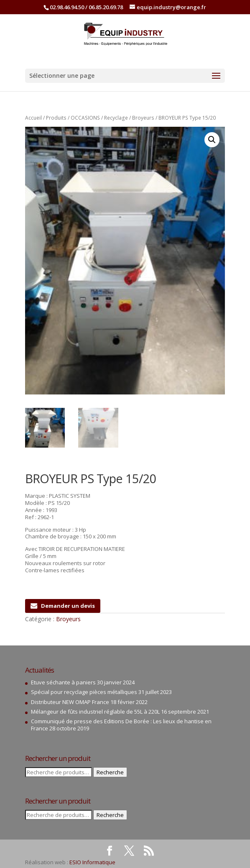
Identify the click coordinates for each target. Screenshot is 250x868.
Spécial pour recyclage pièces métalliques (84, 692)
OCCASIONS (85, 118)
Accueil (33, 118)
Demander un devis (63, 606)
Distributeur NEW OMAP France (70, 702)
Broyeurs (143, 118)
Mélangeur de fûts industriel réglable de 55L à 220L (95, 712)
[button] (212, 140)
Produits (56, 118)
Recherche (110, 772)
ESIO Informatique (92, 862)
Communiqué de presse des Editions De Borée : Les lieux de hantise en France (121, 725)
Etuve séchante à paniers (63, 682)
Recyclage (116, 118)
